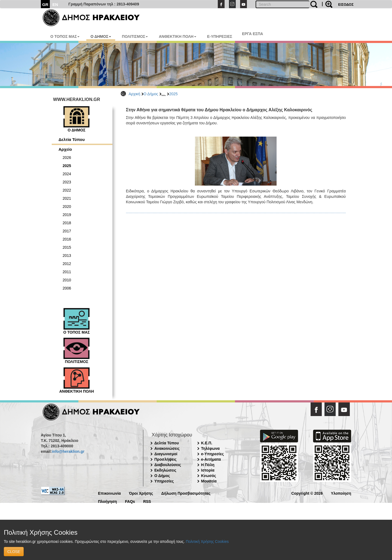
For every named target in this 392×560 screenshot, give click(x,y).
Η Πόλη (208, 465)
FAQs (130, 501)
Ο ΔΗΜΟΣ (101, 36)
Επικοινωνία (109, 493)
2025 (173, 94)
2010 (67, 280)
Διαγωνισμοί (166, 454)
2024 (67, 174)
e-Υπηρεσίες (213, 454)
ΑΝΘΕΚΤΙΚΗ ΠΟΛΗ (177, 36)
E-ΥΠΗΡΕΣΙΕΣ (220, 36)
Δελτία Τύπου (72, 139)
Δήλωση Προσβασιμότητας (186, 493)
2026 (67, 158)
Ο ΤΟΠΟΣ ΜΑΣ (65, 36)
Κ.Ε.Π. (207, 443)
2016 (67, 239)
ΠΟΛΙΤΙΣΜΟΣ (135, 36)
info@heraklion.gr (68, 451)
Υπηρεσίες (164, 481)
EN (55, 4)
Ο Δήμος (151, 94)
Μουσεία (209, 481)
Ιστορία (208, 470)
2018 (67, 223)
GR (45, 4)
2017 (67, 231)
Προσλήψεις (166, 459)
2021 (67, 198)
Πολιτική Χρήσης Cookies (207, 541)
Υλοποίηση (341, 493)
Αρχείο (65, 149)
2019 (67, 215)
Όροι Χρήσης (141, 493)
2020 (67, 207)
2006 (67, 288)
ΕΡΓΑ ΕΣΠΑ (253, 34)
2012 (67, 264)
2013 (67, 256)
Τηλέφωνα (210, 448)
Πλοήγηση (107, 501)
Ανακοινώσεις (167, 448)
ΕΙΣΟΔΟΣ (346, 4)
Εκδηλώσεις (165, 470)
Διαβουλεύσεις (168, 465)
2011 (67, 272)
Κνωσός (209, 476)
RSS (147, 501)
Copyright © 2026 (307, 493)
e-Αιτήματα (211, 459)
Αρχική (135, 94)
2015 (67, 247)
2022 (67, 190)
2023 (67, 182)
